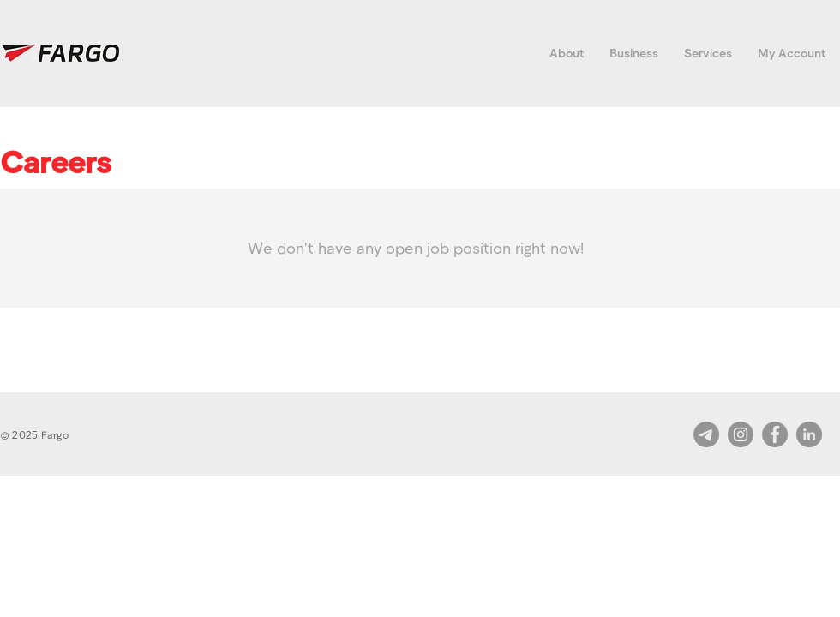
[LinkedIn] (809, 434)
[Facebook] (775, 434)
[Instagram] (741, 434)
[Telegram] (706, 434)
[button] (567, 53)
